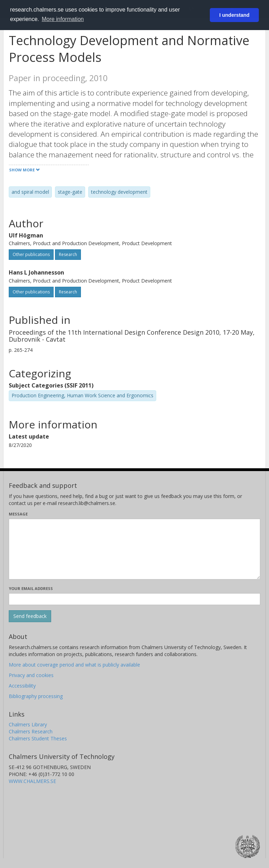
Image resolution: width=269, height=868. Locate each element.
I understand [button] (234, 15)
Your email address (31, 588)
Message (18, 514)
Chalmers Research (31, 731)
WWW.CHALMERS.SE (32, 781)
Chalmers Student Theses (38, 738)
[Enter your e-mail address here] (134, 599)
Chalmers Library (28, 724)
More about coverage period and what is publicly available (74, 665)
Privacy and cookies (31, 675)
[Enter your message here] (134, 549)
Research (68, 254)
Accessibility (22, 686)
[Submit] (30, 616)
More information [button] (63, 19)
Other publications (31, 254)
